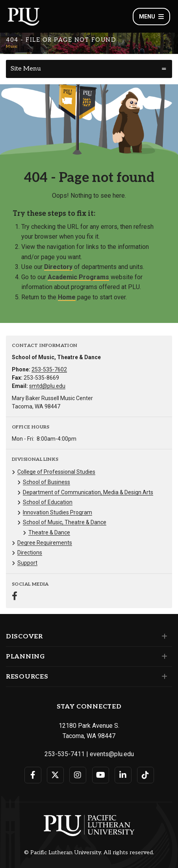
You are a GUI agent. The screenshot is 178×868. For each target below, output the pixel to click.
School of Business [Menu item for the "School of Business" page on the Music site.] (46, 482)
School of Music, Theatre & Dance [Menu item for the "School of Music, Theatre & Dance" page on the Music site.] (65, 522)
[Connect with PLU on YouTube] (101, 775)
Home (67, 297)
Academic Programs (78, 277)
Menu (151, 17)
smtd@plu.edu (47, 386)
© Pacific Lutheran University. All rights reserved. (89, 853)
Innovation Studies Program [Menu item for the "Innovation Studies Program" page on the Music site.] (57, 512)
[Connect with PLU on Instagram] (78, 775)
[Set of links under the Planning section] (163, 657)
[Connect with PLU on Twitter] (55, 775)
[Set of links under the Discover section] (163, 636)
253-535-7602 (49, 369)
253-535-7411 (65, 754)
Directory (58, 267)
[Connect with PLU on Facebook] (33, 775)
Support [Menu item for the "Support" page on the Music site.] (27, 563)
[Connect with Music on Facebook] (15, 597)
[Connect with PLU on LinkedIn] (123, 775)
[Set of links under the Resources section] (163, 677)
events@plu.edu (112, 754)
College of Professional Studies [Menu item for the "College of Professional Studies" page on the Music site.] (56, 472)
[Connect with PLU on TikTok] (146, 775)
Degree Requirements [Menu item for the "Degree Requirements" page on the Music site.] (45, 543)
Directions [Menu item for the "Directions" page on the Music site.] (30, 553)
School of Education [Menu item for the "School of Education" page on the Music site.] (48, 502)
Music (12, 46)
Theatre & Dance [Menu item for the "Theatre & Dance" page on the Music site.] (49, 532)
